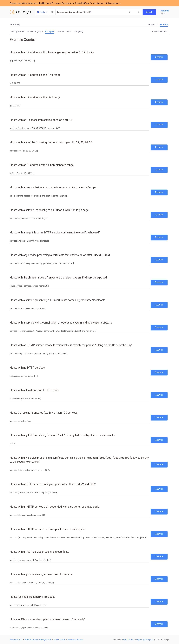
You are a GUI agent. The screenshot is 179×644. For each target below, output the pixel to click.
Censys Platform (82, 3)
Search (159, 57)
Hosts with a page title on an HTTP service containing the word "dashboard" (55, 233)
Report (153, 24)
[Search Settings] (52, 12)
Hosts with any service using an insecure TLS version (41, 574)
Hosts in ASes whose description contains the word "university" (47, 619)
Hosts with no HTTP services (27, 368)
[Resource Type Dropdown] (42, 12)
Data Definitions (64, 31)
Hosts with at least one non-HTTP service (35, 390)
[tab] (15, 25)
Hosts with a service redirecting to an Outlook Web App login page (49, 210)
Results (15, 24)
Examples (50, 31)
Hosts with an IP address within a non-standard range (42, 165)
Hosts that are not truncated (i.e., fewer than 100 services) (44, 413)
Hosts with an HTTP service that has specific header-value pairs (48, 529)
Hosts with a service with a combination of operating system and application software (61, 323)
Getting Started (18, 31)
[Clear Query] (130, 12)
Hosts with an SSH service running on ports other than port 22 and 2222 (53, 484)
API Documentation (159, 31)
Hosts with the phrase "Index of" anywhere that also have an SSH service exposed (58, 278)
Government (59, 640)
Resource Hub (16, 640)
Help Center (129, 640)
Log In (163, 14)
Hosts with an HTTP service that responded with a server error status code (54, 507)
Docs (164, 24)
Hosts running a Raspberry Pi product (32, 597)
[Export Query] (139, 12)
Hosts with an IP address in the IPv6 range (35, 97)
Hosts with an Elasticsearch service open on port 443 (42, 120)
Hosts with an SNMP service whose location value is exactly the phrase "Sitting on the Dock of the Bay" (71, 345)
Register (165, 11)
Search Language (35, 31)
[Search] (92, 12)
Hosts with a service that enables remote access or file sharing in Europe (53, 188)
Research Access (75, 640)
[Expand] (134, 12)
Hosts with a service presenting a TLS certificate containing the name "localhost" (57, 300)
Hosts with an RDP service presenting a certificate (39, 552)
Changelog (78, 31)
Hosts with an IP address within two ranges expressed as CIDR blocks (52, 52)
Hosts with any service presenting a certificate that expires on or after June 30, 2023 (60, 255)
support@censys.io (145, 640)
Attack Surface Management (38, 640)
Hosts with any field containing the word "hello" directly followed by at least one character (63, 435)
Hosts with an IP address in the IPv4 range (35, 75)
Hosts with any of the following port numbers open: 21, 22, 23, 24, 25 (51, 142)
